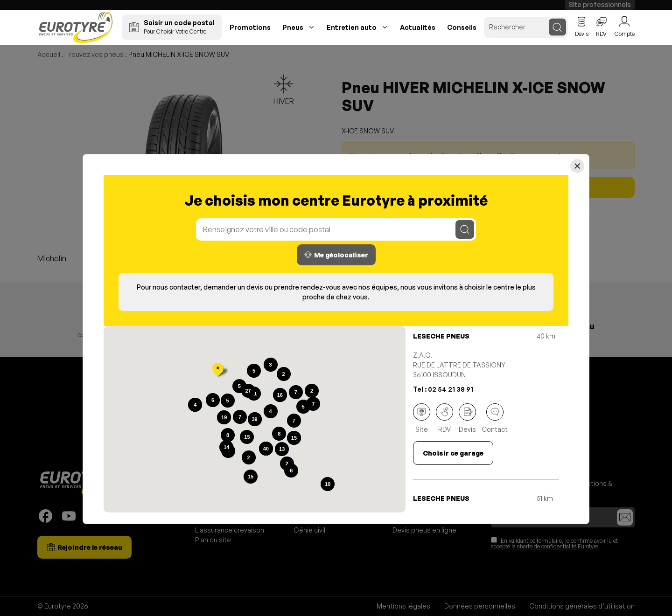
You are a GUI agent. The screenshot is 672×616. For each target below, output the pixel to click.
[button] (218, 371)
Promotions (250, 27)
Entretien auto (352, 27)
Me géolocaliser (336, 255)
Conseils (462, 27)
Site (422, 418)
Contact (495, 418)
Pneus (293, 27)
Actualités (418, 27)
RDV (444, 418)
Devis (467, 418)
